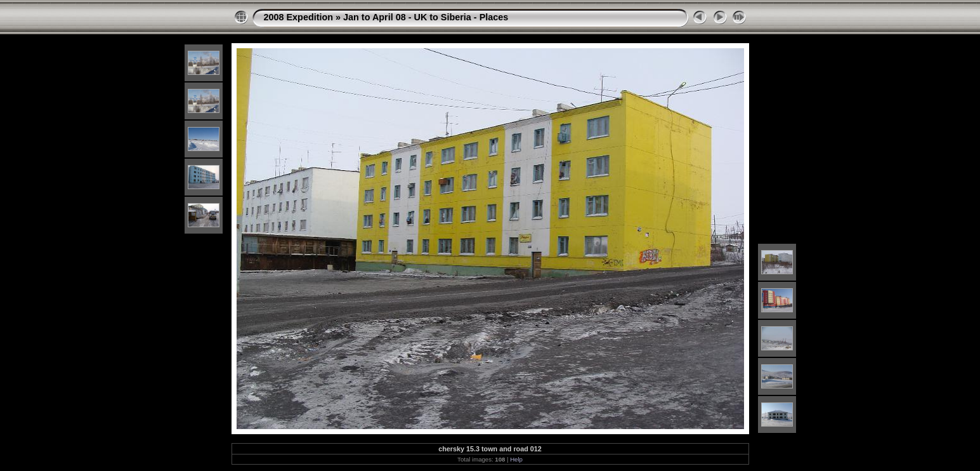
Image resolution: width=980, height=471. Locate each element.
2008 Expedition (299, 17)
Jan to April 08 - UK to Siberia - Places (426, 17)
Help (516, 459)
